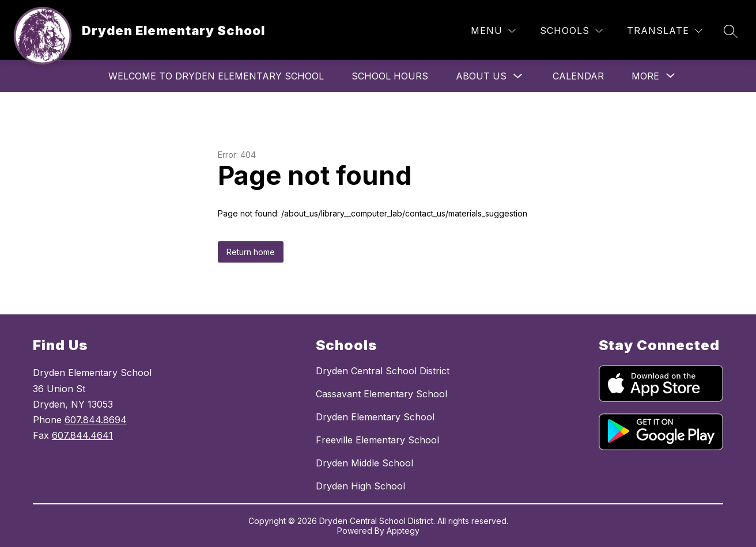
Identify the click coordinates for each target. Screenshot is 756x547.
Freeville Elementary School (377, 440)
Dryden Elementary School (375, 417)
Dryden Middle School (364, 463)
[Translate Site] (665, 31)
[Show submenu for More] (645, 76)
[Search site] (731, 31)
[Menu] (493, 31)
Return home (251, 252)
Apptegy (403, 531)
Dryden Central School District (383, 371)
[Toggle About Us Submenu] (518, 76)
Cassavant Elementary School (381, 394)
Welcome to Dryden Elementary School (216, 76)
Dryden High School (360, 486)
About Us (481, 76)
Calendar (578, 76)
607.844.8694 (96, 420)
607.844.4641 (82, 435)
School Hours (390, 76)
